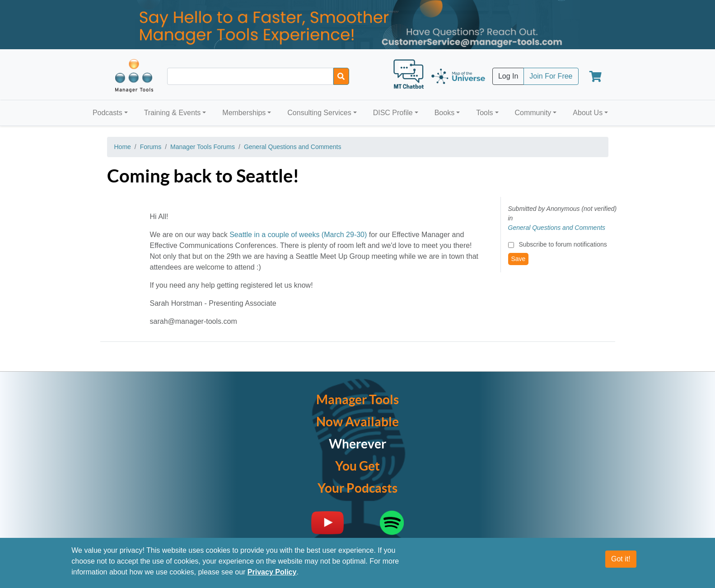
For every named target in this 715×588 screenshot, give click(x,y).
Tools (484, 113)
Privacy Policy (272, 572)
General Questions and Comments (293, 147)
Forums (151, 147)
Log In (508, 76)
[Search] (341, 76)
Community (533, 113)
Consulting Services (319, 113)
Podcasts (107, 113)
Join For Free (551, 76)
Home (123, 147)
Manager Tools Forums (203, 147)
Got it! (621, 559)
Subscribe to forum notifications (563, 244)
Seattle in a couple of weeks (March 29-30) (298, 235)
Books (444, 113)
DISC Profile (393, 113)
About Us (588, 113)
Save (519, 259)
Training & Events (173, 113)
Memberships (244, 113)
